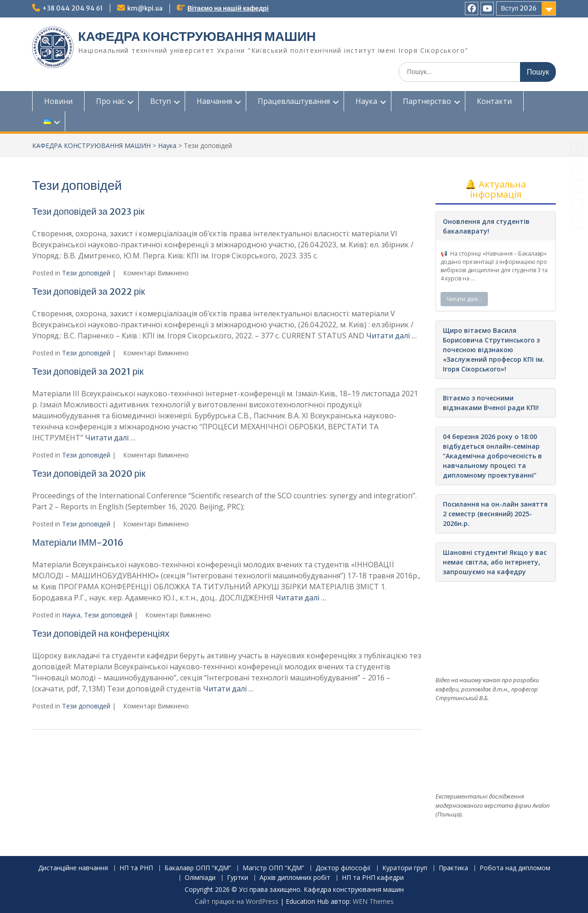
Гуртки (237, 878)
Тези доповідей (86, 273)
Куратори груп (405, 868)
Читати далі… (464, 299)
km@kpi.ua (145, 8)
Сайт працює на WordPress (237, 901)
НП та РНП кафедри (373, 878)
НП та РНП (136, 868)
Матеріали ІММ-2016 (78, 542)
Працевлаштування (294, 101)
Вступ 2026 (519, 8)
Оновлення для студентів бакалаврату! (486, 226)
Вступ (161, 101)
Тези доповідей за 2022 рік (89, 291)
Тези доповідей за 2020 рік (89, 473)
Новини (58, 101)
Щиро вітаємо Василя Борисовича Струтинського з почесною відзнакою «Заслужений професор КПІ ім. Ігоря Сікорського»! (494, 350)
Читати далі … (391, 336)
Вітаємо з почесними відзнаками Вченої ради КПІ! (491, 403)
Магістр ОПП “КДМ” (273, 868)
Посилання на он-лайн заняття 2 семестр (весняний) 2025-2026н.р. (495, 514)
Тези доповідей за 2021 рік (88, 371)
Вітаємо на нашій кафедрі (228, 8)
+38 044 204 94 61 (73, 8)
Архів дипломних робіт (295, 878)
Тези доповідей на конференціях (101, 633)
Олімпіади (200, 878)
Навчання (214, 101)
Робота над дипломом (515, 868)
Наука (366, 101)
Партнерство (427, 101)
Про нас (110, 101)
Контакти (494, 101)
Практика (453, 868)
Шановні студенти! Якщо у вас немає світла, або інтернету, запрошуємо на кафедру (495, 562)
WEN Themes (373, 901)
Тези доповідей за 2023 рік (88, 211)
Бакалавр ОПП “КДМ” (198, 868)
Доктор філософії (343, 868)
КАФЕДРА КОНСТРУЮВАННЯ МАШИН (197, 36)
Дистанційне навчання (73, 868)
